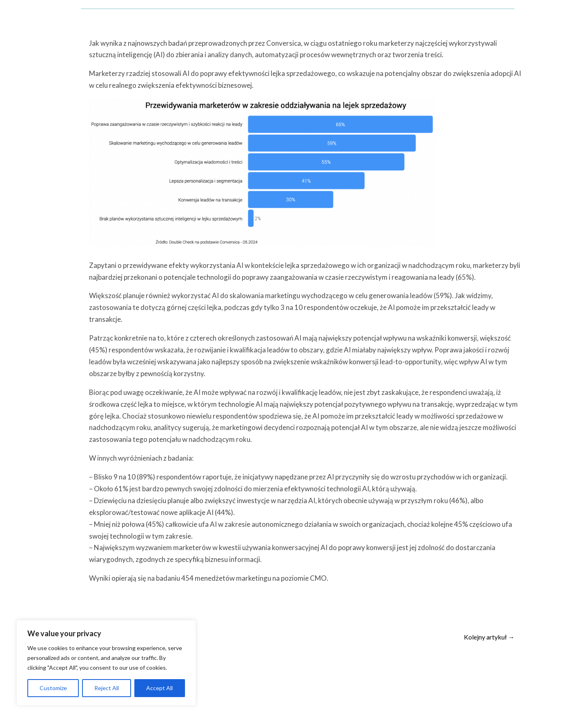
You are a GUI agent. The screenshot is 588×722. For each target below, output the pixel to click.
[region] (106, 663)
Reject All (107, 688)
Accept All (159, 688)
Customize (53, 688)
